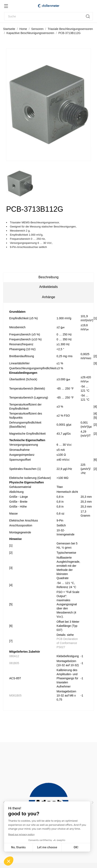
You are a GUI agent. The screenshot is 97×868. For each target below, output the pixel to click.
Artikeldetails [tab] (48, 287)
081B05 (14, 663)
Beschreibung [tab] (49, 277)
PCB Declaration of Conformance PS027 (67, 643)
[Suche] (48, 16)
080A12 (14, 656)
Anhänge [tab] (48, 297)
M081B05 (15, 695)
